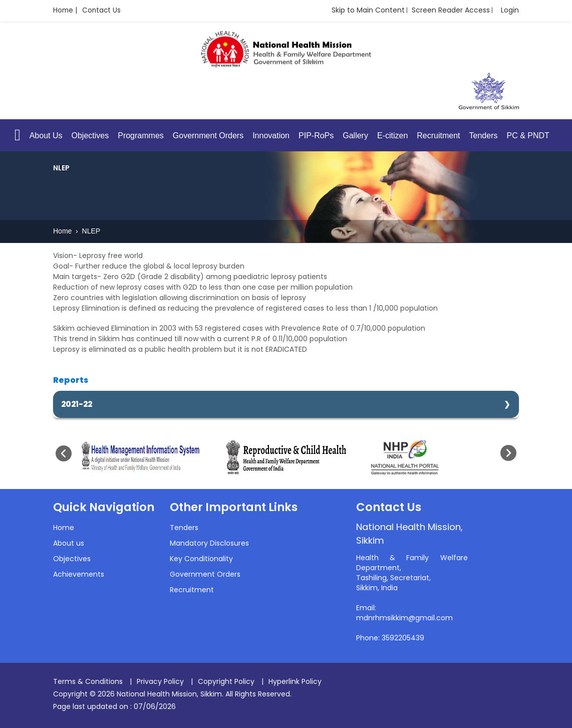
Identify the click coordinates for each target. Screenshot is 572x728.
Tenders (484, 136)
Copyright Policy (226, 681)
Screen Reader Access (451, 10)
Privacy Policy (160, 681)
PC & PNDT (528, 136)
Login (510, 10)
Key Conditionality (201, 559)
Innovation (271, 136)
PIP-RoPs (316, 136)
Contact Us (103, 11)
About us (69, 544)
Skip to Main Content (368, 10)
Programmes (141, 136)
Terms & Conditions (88, 681)
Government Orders (208, 136)
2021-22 (77, 404)
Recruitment (438, 136)
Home (63, 231)
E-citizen (392, 136)
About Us (46, 136)
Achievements (79, 575)
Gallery (355, 136)
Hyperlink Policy (295, 681)
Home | (66, 11)
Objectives (90, 136)
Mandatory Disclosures (209, 544)
